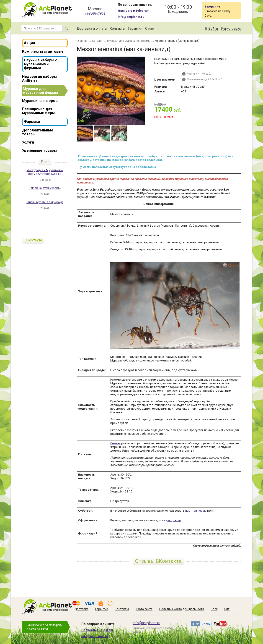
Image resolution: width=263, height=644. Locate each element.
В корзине (212, 6)
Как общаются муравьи (45, 188)
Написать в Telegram (134, 11)
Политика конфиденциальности (182, 609)
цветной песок (196, 511)
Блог (45, 162)
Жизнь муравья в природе (45, 202)
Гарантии (102, 609)
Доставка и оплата (92, 29)
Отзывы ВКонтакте (158, 561)
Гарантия (135, 29)
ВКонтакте (33, 240)
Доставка (81, 609)
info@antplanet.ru (131, 17)
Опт (227, 609)
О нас (150, 29)
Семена (115, 443)
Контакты (117, 29)
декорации (173, 520)
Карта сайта (144, 609)
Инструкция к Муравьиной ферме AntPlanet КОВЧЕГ (45, 172)
